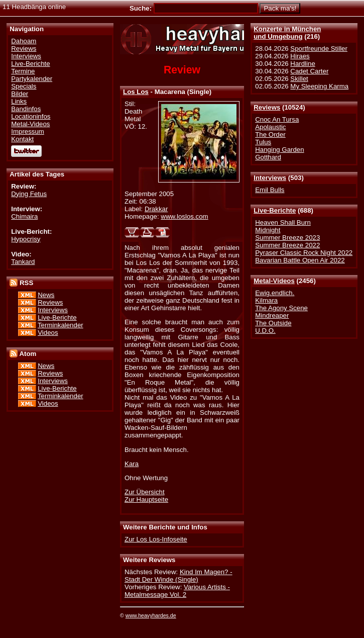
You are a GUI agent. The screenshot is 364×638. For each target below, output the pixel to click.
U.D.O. (265, 331)
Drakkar (156, 209)
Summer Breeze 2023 (287, 238)
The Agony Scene (281, 308)
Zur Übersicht (145, 492)
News (46, 295)
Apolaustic (270, 127)
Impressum (28, 131)
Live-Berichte (275, 210)
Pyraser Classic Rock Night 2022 (304, 253)
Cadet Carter (309, 71)
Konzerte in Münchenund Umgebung (287, 33)
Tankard (23, 262)
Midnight (268, 230)
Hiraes (300, 56)
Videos (48, 333)
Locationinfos (31, 116)
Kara (132, 464)
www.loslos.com (184, 216)
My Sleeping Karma (319, 86)
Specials (24, 86)
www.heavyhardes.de (151, 615)
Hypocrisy (26, 239)
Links (19, 101)
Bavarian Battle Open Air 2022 (300, 260)
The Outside (273, 323)
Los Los (136, 92)
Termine (23, 71)
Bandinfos (26, 109)
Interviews (270, 178)
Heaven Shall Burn (283, 222)
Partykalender (32, 79)
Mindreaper (272, 315)
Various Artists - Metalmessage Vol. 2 (177, 591)
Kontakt (22, 139)
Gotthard (268, 157)
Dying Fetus (29, 194)
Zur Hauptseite (146, 499)
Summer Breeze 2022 (287, 245)
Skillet (299, 79)
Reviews (267, 107)
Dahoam (24, 41)
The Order (270, 134)
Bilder (20, 94)
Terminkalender (60, 325)
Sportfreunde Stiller (319, 49)
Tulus (263, 142)
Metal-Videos (274, 281)
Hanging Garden (279, 150)
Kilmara (266, 300)
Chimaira (24, 216)
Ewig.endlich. (275, 293)
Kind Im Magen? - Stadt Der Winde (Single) (178, 576)
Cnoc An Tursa (277, 119)
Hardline (302, 64)
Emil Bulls (270, 190)
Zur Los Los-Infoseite (156, 539)
